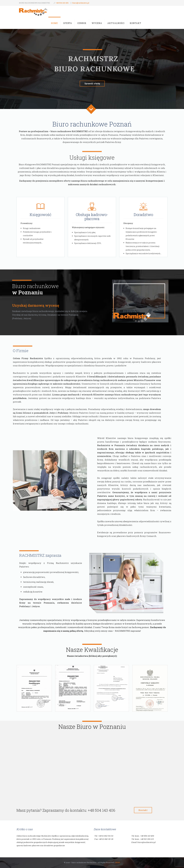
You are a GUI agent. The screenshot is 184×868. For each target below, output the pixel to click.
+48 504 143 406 (62, 3)
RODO (118, 862)
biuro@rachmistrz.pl (81, 3)
